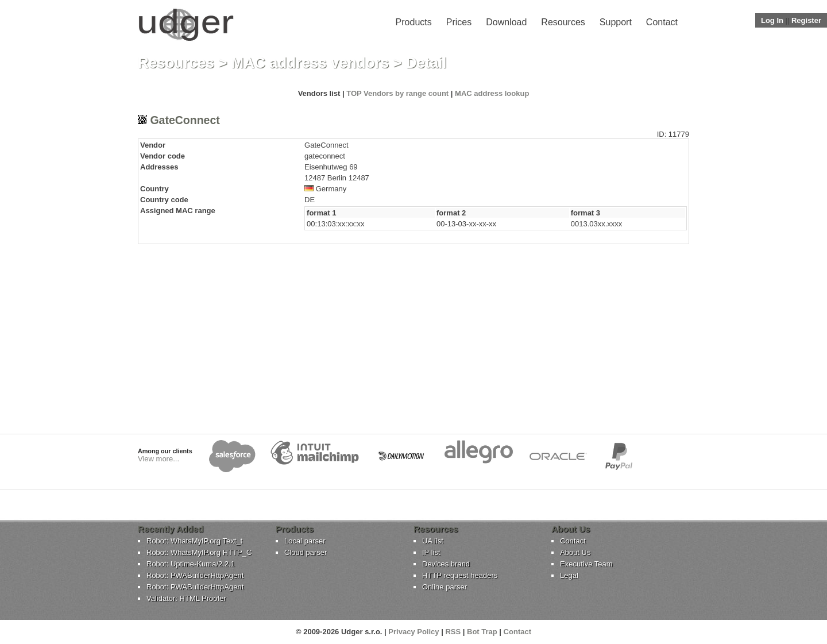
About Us (575, 552)
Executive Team (586, 564)
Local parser (305, 541)
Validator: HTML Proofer (186, 598)
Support (616, 22)
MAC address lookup (492, 93)
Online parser (445, 587)
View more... (159, 459)
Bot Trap (482, 632)
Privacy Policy (413, 632)
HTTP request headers (460, 575)
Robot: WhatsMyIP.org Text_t (194, 541)
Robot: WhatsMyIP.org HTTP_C (199, 552)
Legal (569, 575)
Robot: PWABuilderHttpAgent (195, 575)
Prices (459, 22)
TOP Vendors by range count (397, 93)
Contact (662, 22)
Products (414, 22)
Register (806, 20)
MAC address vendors (310, 63)
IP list (431, 552)
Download (506, 22)
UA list (433, 541)
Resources (563, 22)
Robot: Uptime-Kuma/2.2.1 (191, 564)
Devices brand (446, 564)
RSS (453, 632)
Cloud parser (306, 552)
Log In (772, 20)
